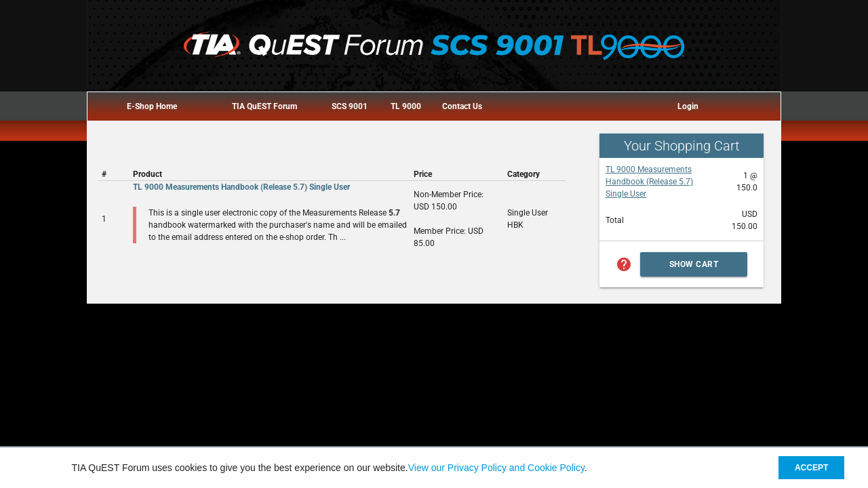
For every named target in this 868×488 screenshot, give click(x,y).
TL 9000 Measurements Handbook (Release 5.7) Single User (649, 182)
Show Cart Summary (694, 268)
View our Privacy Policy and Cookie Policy (496, 468)
